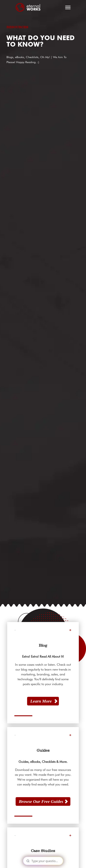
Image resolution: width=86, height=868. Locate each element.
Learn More (41, 701)
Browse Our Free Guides (41, 801)
